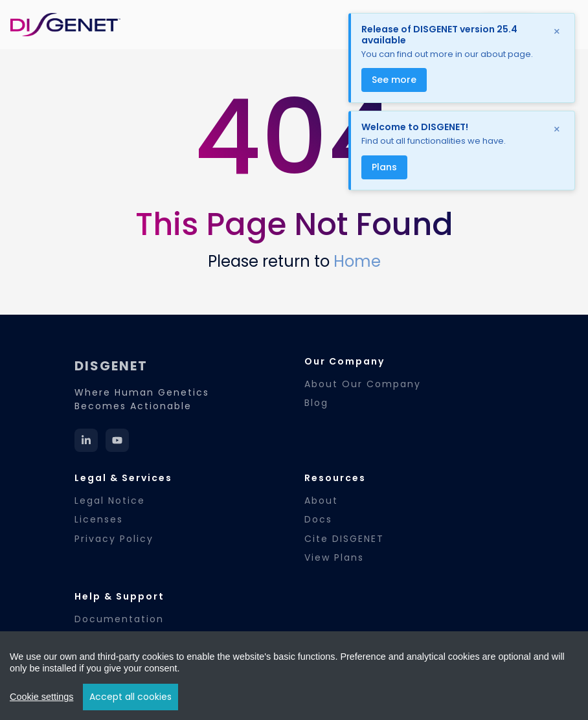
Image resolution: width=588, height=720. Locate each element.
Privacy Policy (114, 539)
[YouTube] (117, 440)
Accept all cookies (130, 697)
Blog (316, 403)
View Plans (334, 557)
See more (394, 80)
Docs (318, 519)
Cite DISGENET (344, 539)
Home (357, 261)
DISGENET (111, 366)
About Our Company (363, 384)
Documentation (119, 619)
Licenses (99, 519)
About (321, 501)
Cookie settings (41, 697)
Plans (384, 167)
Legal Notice (110, 501)
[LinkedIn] (86, 440)
